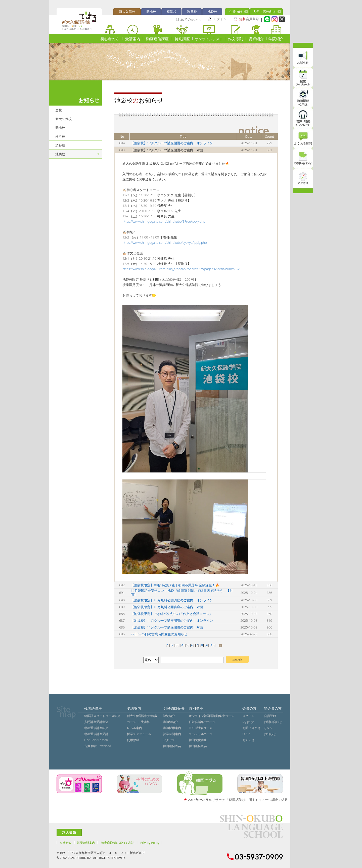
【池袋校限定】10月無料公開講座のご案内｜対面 (167, 607)
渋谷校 (192, 12)
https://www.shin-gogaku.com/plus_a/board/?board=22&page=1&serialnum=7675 (182, 269)
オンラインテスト (209, 39)
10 (213, 645)
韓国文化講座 (198, 740)
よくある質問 (303, 143)
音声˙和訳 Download (98, 746)
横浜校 (172, 12)
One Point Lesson (96, 740)
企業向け (236, 12)
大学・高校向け (264, 12)
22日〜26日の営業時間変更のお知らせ (159, 634)
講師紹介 (256, 39)
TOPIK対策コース (200, 728)
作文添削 (236, 39)
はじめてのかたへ (188, 19)
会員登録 (249, 19)
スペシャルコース (201, 734)
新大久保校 (127, 12)
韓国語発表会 (172, 746)
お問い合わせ (251, 728)
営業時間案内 (172, 734)
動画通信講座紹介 (96, 728)
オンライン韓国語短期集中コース (211, 716)
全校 (59, 110)
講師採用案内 (172, 728)
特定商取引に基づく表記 (118, 843)
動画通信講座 (157, 39)
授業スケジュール (139, 734)
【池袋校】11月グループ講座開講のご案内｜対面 (167, 627)
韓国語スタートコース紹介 (102, 716)
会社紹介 (66, 843)
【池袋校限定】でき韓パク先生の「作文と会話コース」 (172, 614)
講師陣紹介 (170, 722)
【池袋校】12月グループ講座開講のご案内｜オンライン (172, 143)
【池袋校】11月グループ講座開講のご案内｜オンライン (172, 620)
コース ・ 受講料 (138, 722)
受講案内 (133, 39)
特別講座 (182, 39)
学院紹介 (276, 39)
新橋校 (151, 12)
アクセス (169, 740)
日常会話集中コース (202, 722)
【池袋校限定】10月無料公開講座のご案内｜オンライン (172, 600)
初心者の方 (110, 39)
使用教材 (133, 740)
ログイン (220, 19)
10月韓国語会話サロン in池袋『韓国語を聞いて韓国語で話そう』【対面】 (182, 593)
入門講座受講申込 (96, 722)
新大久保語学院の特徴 (142, 716)
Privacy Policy (150, 843)
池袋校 (212, 12)
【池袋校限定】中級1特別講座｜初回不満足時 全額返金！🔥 (175, 585)
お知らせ (248, 740)
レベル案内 (134, 728)
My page (248, 722)
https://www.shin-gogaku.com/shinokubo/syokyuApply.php (165, 243)
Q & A (246, 734)
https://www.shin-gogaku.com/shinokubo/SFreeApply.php (164, 221)
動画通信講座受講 (96, 734)
